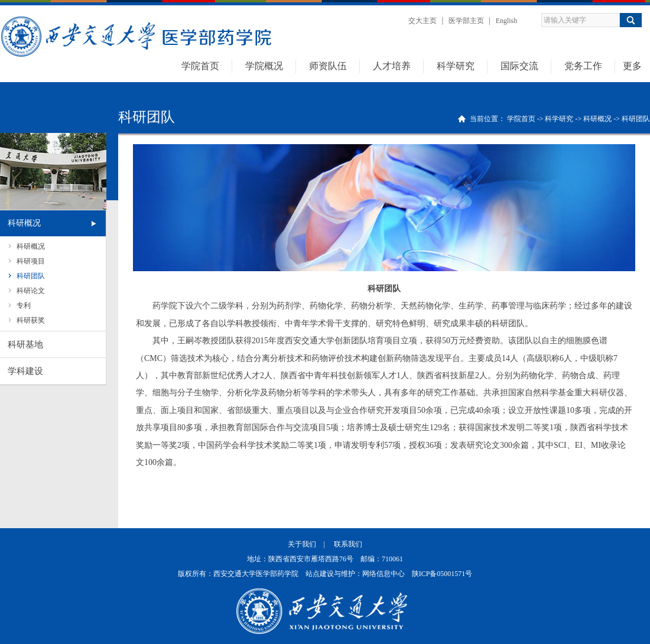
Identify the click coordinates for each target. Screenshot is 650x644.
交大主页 (422, 21)
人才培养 (392, 66)
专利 (24, 305)
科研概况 (24, 223)
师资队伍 (328, 66)
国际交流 (519, 66)
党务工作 (583, 66)
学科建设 (25, 371)
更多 (632, 66)
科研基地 (25, 344)
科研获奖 (31, 320)
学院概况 (264, 66)
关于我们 (302, 544)
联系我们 (348, 544)
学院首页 (200, 66)
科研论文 (31, 291)
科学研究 (456, 66)
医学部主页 (466, 21)
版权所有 (192, 574)
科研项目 (31, 261)
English (507, 21)
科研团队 (31, 276)
